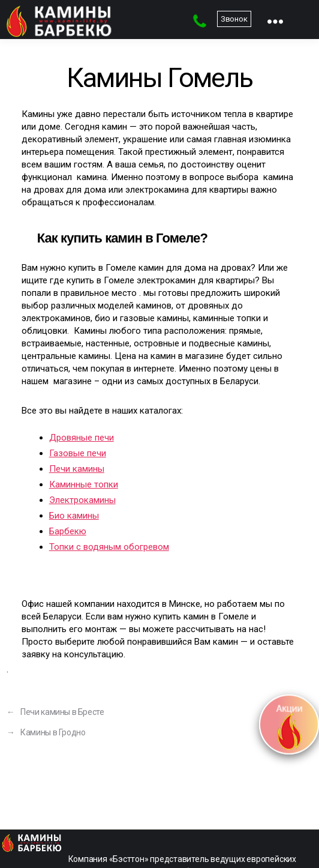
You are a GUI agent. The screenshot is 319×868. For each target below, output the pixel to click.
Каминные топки (84, 484)
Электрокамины (82, 500)
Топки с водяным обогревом (109, 547)
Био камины (74, 516)
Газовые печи (78, 453)
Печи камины (77, 469)
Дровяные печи (82, 438)
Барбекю (68, 531)
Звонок (234, 19)
